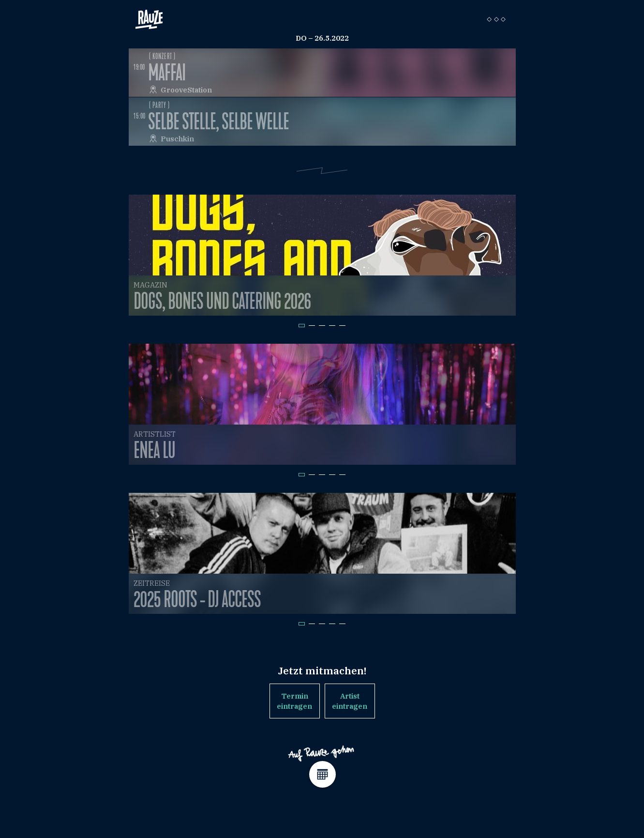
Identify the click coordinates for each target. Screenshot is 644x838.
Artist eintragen (350, 701)
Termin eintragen (294, 701)
